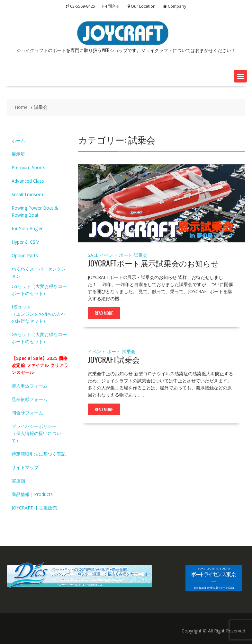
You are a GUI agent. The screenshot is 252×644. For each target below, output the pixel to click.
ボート (126, 255)
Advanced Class (28, 181)
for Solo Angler (27, 228)
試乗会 (140, 255)
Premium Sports (28, 167)
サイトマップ (25, 467)
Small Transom (27, 194)
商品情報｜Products (32, 494)
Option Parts (25, 255)
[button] (240, 76)
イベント (109, 255)
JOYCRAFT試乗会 (114, 359)
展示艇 (18, 154)
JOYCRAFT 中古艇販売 (34, 508)
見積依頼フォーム (30, 399)
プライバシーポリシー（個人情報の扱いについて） (36, 433)
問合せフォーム (27, 413)
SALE (93, 255)
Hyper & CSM (26, 242)
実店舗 (18, 481)
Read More (104, 313)
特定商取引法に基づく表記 (39, 454)
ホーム (18, 140)
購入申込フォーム (30, 386)
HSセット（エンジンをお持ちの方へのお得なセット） (39, 314)
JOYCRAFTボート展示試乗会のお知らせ (153, 263)
